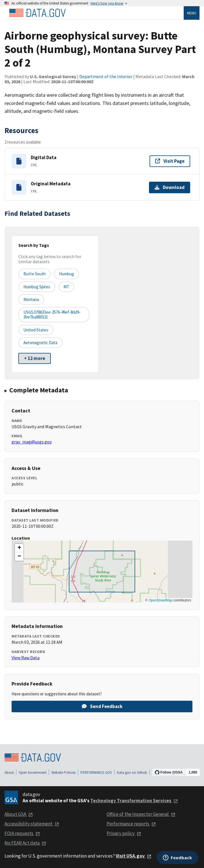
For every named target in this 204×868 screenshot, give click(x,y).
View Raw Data (26, 658)
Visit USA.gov (134, 856)
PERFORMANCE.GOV (96, 773)
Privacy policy (124, 833)
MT (66, 287)
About (9, 773)
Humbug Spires (37, 287)
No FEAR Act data (25, 843)
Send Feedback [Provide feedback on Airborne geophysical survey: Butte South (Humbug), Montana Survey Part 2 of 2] (102, 706)
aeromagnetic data (40, 343)
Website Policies (63, 773)
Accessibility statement (32, 824)
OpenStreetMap (160, 600)
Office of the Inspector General (141, 814)
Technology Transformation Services (134, 801)
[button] (19, 548)
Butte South (35, 274)
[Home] (37, 13)
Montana (31, 299)
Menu (192, 13)
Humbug (66, 274)
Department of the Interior (106, 76)
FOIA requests (22, 833)
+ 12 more (35, 358)
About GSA (19, 814)
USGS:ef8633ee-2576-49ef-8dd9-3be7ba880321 (52, 315)
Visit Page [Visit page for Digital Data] (170, 161)
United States (36, 330)
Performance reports (131, 824)
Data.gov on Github (132, 773)
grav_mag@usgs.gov (32, 442)
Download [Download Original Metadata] (170, 187)
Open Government (33, 773)
